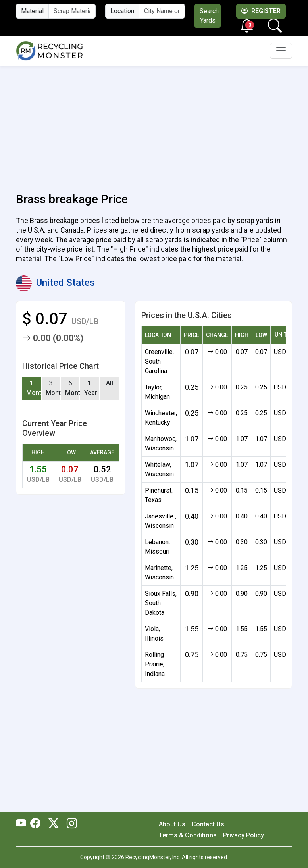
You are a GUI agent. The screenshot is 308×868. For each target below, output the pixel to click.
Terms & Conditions (188, 835)
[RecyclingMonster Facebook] (37, 824)
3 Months (53, 388)
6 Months (73, 388)
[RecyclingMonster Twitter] (54, 824)
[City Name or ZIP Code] (162, 11)
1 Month (34, 388)
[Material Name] (72, 11)
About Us (172, 824)
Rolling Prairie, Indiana (155, 664)
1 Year (91, 388)
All (110, 383)
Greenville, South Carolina (159, 361)
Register (261, 11)
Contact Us (208, 824)
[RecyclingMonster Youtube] (23, 824)
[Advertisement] (154, 125)
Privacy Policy (244, 835)
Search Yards (209, 16)
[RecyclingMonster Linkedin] (70, 824)
